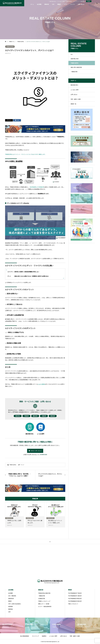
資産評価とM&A (75, 59)
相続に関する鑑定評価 (76, 67)
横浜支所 (35, 416)
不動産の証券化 (10, 47)
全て (72, 54)
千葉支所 (25, 416)
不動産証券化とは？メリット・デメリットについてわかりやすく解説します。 (26, 154)
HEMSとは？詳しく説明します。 (14, 522)
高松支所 (55, 416)
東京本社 (15, 416)
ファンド (22, 465)
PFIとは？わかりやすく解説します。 (35, 522)
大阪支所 (45, 416)
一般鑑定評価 (74, 72)
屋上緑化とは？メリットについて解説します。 (55, 522)
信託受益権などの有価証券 (37, 187)
